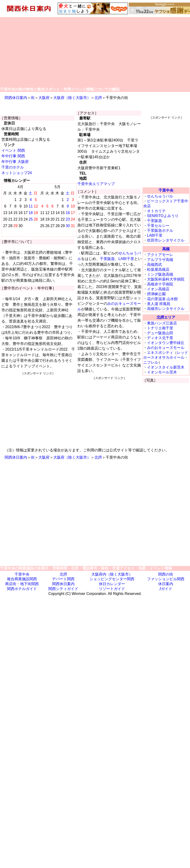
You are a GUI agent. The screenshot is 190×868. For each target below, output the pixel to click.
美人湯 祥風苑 (159, 304)
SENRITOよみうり (163, 216)
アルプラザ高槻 (160, 260)
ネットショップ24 (17, 173)
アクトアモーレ (160, 255)
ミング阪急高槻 (160, 274)
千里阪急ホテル (160, 230)
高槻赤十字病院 (160, 284)
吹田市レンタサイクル (166, 240)
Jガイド (166, 589)
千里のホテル (13, 167)
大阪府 (44, 98)
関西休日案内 (16, 98)
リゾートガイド (112, 589)
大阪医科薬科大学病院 (166, 279)
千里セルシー (158, 226)
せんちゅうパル (160, 196)
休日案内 (166, 584)
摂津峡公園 (156, 294)
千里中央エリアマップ (96, 184)
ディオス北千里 (160, 338)
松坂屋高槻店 (158, 269)
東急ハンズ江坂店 (162, 323)
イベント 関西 (13, 150)
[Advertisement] (95, 52)
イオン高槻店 (158, 289)
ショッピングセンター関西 (112, 579)
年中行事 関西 (13, 156)
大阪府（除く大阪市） (72, 98)
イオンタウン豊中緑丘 (166, 343)
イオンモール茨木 (162, 372)
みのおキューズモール (166, 348)
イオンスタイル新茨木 (166, 367)
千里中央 (166, 190)
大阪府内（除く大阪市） (112, 574)
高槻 (166, 249)
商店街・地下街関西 (22, 584)
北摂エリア (166, 317)
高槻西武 (154, 265)
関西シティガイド (63, 589)
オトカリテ (156, 211)
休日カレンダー (112, 584)
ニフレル (151, 362)
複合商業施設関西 (22, 579)
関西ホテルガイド (22, 589)
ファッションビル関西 (166, 579)
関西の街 (166, 574)
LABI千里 (126, 259)
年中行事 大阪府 (15, 162)
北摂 (98, 98)
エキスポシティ (160, 353)
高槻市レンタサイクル (166, 309)
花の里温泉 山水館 (162, 299)
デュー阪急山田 (160, 333)
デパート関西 (63, 579)
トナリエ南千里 (160, 328)
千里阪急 (107, 259)
